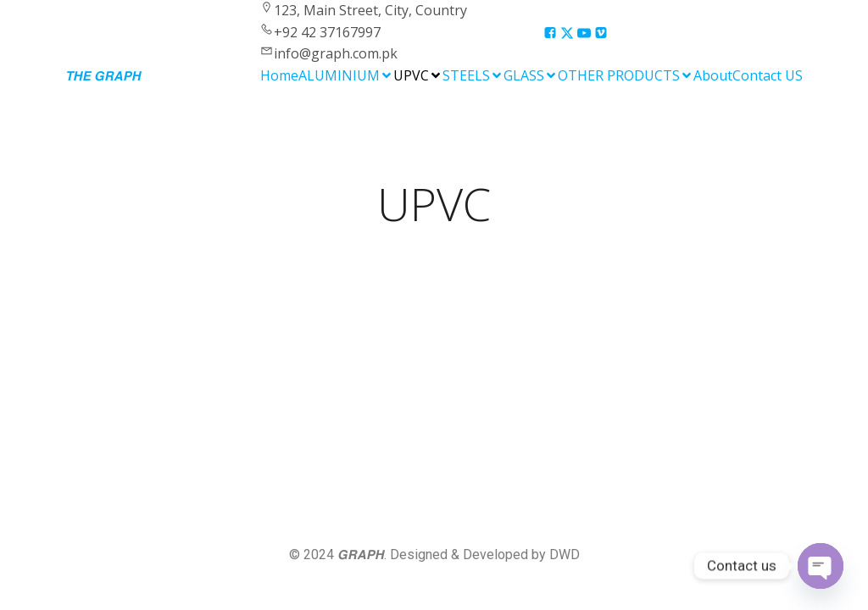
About (713, 75)
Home (279, 75)
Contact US (768, 75)
